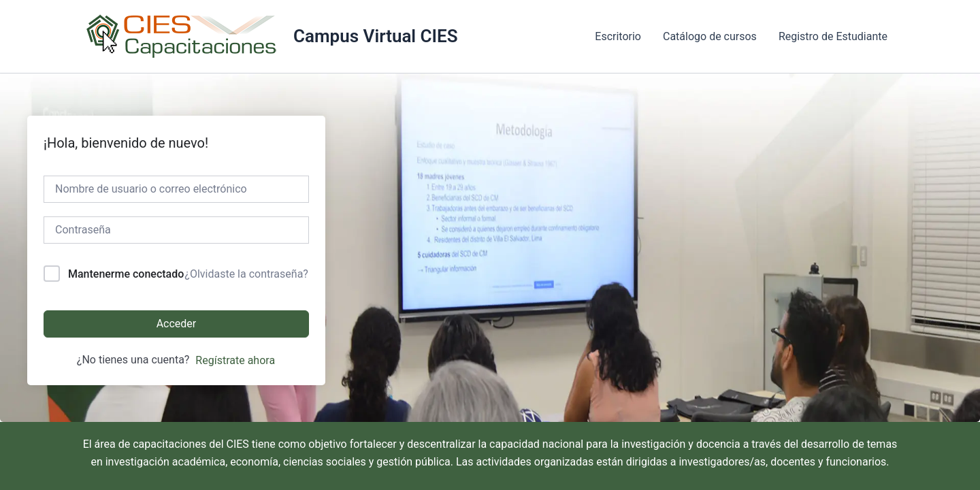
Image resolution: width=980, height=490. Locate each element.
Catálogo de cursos (710, 36)
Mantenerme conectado (126, 274)
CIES (238, 444)
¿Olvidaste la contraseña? (246, 274)
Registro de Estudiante (833, 36)
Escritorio (618, 36)
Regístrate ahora (235, 360)
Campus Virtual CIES (376, 36)
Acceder (177, 324)
